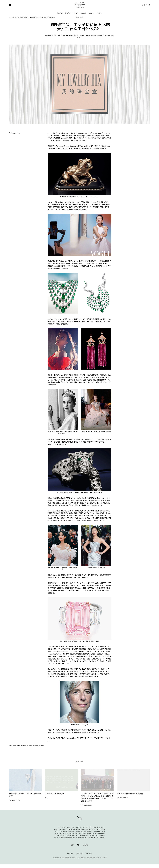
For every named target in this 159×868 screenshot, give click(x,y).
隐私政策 (89, 857)
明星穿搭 (24, 746)
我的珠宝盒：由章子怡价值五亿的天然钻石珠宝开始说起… (38, 17)
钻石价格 (30, 746)
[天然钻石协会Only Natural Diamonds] (79, 5)
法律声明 (79, 857)
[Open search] (145, 5)
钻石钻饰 (36, 746)
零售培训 (68, 13)
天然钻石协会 (17, 746)
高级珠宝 (42, 746)
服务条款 (70, 857)
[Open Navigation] (14, 5)
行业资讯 (76, 13)
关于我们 (99, 13)
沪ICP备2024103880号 (100, 861)
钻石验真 (83, 13)
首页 (10, 17)
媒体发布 (91, 13)
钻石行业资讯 (17, 17)
